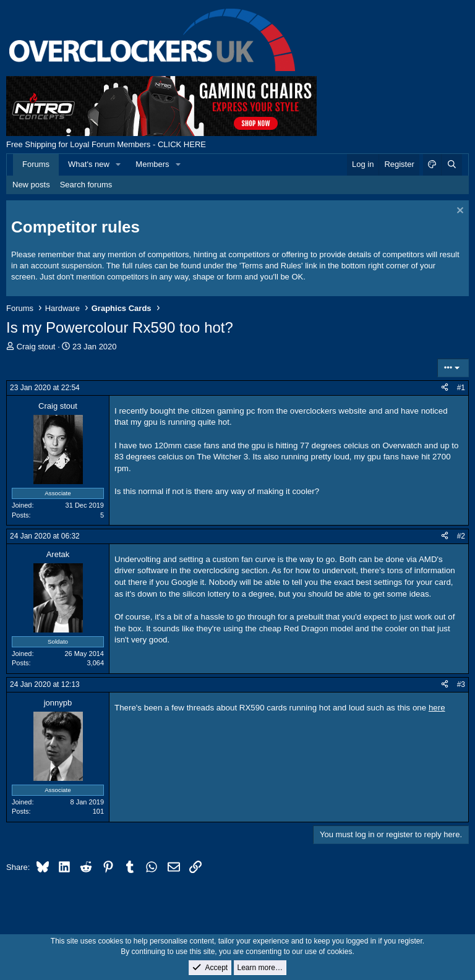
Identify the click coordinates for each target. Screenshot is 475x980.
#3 (461, 684)
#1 (461, 388)
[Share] (445, 388)
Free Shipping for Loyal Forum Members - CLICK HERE (106, 144)
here (437, 708)
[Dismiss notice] (459, 212)
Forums (36, 164)
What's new (89, 164)
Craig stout (36, 347)
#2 (461, 536)
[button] (119, 164)
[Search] (451, 164)
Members (152, 164)
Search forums (86, 185)
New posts (31, 185)
